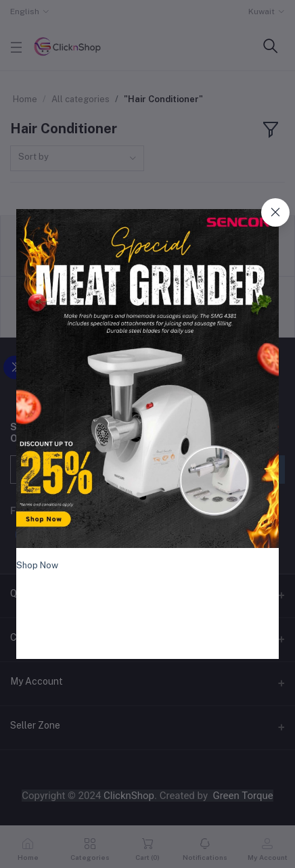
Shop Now (37, 565)
